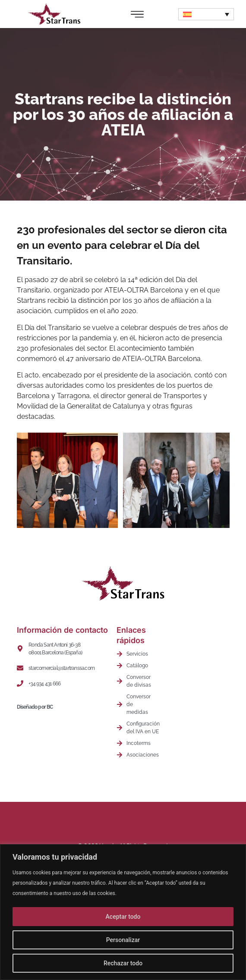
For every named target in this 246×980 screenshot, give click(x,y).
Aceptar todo (123, 917)
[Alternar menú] (137, 14)
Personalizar (123, 940)
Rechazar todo (123, 963)
